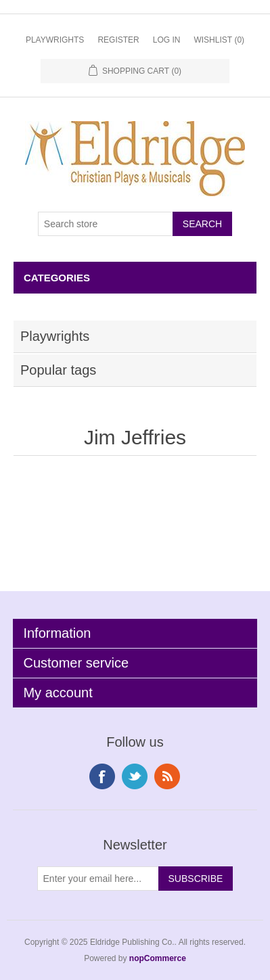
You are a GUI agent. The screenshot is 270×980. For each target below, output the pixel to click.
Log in (167, 40)
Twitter (135, 776)
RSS (167, 776)
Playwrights (55, 40)
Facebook (102, 776)
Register (118, 40)
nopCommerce (158, 958)
